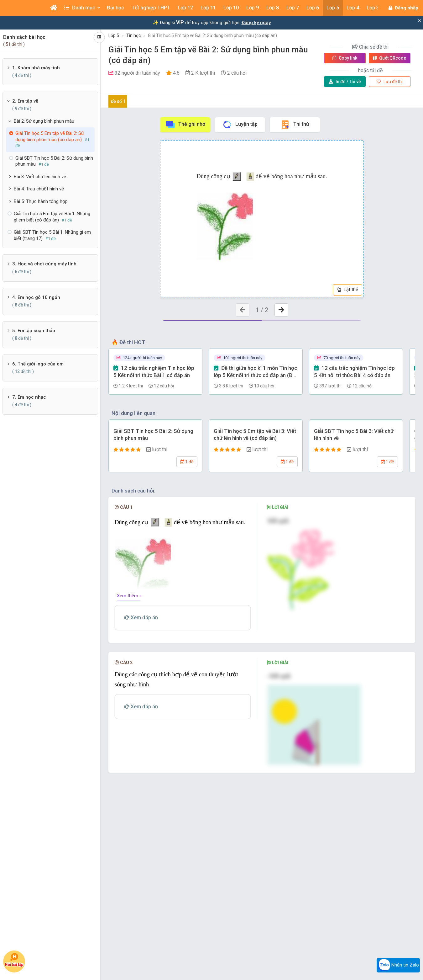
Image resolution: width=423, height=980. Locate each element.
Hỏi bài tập (14, 960)
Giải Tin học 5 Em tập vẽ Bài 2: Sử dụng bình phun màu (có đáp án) (212, 35)
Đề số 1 (118, 101)
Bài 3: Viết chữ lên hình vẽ (40, 177)
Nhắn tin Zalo (398, 965)
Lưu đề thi (390, 82)
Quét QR (389, 58)
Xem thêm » (129, 596)
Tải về (345, 82)
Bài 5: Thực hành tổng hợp (41, 201)
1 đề (187, 462)
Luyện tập (240, 125)
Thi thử (295, 125)
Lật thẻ (347, 290)
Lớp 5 (114, 35)
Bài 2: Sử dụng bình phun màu (44, 121)
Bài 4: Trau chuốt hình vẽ (39, 189)
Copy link (345, 58)
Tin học (133, 35)
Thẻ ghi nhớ (185, 125)
